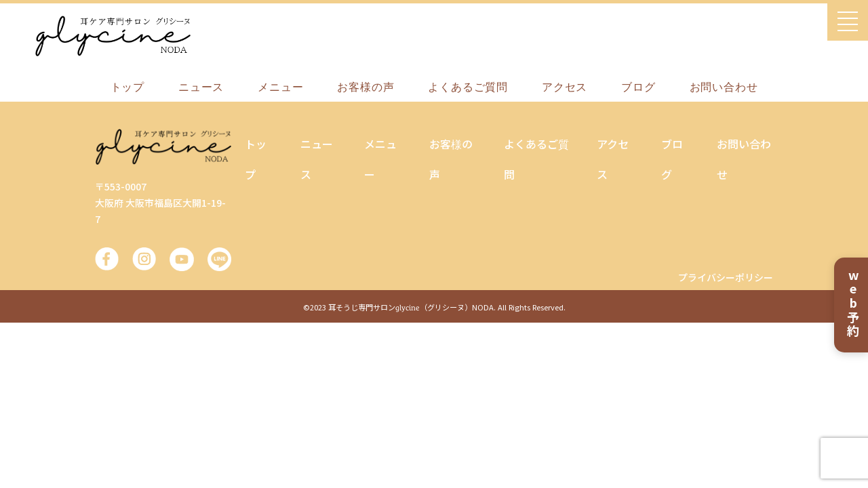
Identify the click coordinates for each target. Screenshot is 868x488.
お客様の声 (366, 87)
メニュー (280, 87)
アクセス (565, 87)
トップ (127, 87)
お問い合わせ (724, 87)
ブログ (638, 87)
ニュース (201, 87)
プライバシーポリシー (726, 277)
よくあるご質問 (468, 87)
